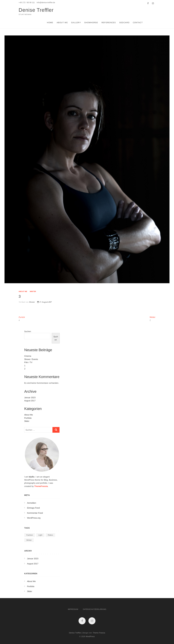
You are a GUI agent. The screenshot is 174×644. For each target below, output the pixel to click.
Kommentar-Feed (35, 513)
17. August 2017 (44, 302)
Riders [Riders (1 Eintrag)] (50, 535)
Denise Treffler (36, 10)
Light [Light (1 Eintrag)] (40, 535)
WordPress (90, 636)
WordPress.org (34, 518)
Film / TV (28, 362)
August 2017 (30, 401)
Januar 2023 (30, 398)
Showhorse (91, 23)
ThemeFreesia (41, 486)
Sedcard (124, 23)
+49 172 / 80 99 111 (27, 2)
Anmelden (32, 503)
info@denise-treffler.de (46, 2)
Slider (27, 421)
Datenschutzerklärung (95, 609)
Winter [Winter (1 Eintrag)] (29, 540)
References (109, 23)
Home (50, 23)
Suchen (28, 331)
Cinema (28, 356)
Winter (33, 291)
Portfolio (28, 418)
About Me (62, 23)
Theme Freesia (99, 633)
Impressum (73, 609)
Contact (138, 23)
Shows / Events (31, 359)
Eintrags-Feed (33, 508)
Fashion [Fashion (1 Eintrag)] (30, 535)
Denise (32, 302)
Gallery (76, 23)
